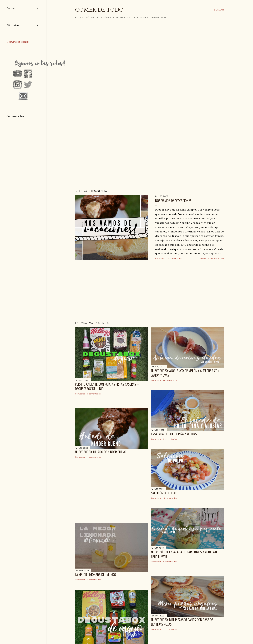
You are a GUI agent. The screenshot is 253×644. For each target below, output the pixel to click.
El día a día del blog (89, 18)
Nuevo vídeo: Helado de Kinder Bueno (101, 452)
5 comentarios (94, 394)
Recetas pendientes (145, 18)
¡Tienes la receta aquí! (211, 258)
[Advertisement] (149, 291)
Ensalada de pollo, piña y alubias (174, 434)
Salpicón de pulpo (164, 493)
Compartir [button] (160, 258)
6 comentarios (170, 498)
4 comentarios (94, 457)
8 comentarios (170, 380)
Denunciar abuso (18, 42)
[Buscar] (219, 10)
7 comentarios (94, 580)
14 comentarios (175, 258)
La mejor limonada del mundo (96, 575)
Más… (164, 18)
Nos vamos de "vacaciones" (174, 201)
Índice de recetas (118, 18)
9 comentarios (170, 562)
